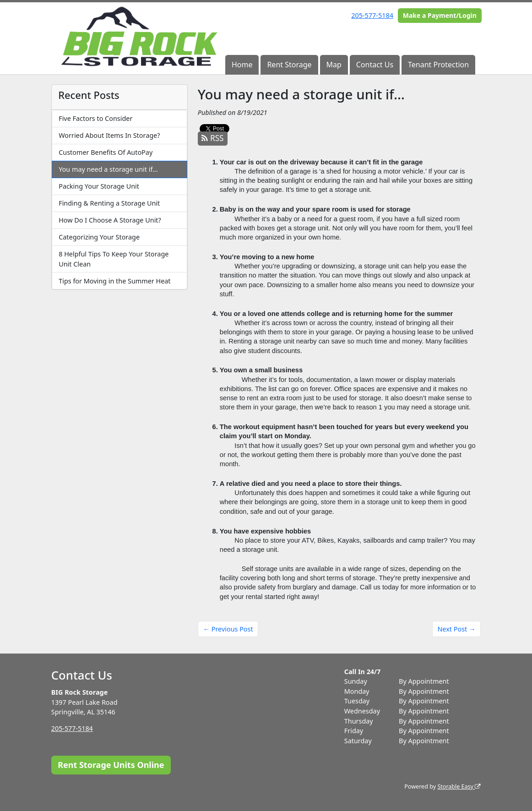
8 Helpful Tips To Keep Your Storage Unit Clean (114, 259)
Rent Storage (289, 65)
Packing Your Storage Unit (99, 186)
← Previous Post (228, 629)
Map (334, 65)
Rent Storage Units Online (111, 765)
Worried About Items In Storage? (109, 135)
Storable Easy (459, 787)
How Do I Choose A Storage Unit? (110, 220)
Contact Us (375, 65)
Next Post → (456, 629)
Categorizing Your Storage (99, 237)
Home (242, 65)
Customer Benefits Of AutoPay (106, 152)
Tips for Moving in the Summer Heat (114, 281)
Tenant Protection (438, 65)
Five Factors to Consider (95, 118)
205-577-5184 (372, 15)
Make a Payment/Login (440, 15)
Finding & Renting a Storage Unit (109, 203)
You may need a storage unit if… (108, 169)
